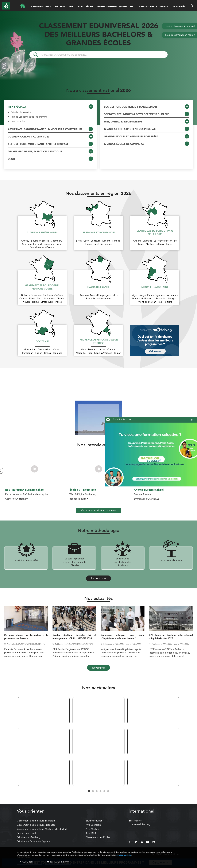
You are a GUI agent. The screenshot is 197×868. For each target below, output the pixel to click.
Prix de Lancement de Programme (29, 117)
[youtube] (148, 842)
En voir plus (99, 668)
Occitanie (42, 342)
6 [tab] (108, 791)
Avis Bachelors (94, 825)
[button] (50, 7)
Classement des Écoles (98, 837)
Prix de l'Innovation (21, 112)
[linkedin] (142, 842)
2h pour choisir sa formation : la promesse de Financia (26, 637)
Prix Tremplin (18, 121)
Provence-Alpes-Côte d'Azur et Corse (99, 342)
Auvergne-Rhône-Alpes (42, 233)
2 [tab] (93, 791)
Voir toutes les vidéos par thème (99, 510)
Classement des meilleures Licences (36, 825)
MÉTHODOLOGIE (64, 7)
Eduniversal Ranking (139, 824)
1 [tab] (89, 791)
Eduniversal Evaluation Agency (33, 841)
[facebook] (130, 842)
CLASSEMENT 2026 (39, 7)
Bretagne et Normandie (99, 233)
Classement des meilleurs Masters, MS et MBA (42, 829)
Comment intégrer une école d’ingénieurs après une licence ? (123, 637)
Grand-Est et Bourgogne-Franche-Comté (42, 287)
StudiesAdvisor (94, 821)
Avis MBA (91, 833)
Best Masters (136, 821)
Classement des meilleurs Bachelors (36, 821)
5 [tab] (104, 791)
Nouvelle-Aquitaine (155, 287)
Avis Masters (93, 829)
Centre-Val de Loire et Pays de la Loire (155, 233)
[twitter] (136, 842)
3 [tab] (97, 791)
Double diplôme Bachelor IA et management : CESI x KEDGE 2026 (74, 637)
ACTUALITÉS (179, 7)
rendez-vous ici (124, 855)
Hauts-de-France (99, 287)
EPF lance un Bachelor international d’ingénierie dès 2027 (171, 637)
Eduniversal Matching (28, 837)
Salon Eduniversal (26, 833)
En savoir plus (99, 578)
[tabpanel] (44, 742)
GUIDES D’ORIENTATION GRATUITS (115, 7)
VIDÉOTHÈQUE (85, 7)
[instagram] (154, 842)
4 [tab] (100, 791)
